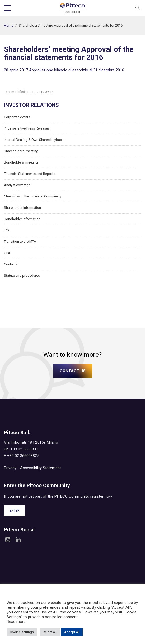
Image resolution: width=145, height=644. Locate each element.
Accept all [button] (72, 632)
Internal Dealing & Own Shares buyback (34, 140)
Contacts (11, 264)
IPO (6, 230)
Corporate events (17, 117)
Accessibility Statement (41, 468)
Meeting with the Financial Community (33, 196)
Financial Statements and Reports (30, 174)
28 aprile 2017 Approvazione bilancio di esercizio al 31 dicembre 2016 (64, 70)
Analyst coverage (17, 185)
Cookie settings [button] (22, 632)
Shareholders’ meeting (21, 151)
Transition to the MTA (20, 242)
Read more (16, 622)
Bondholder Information (22, 219)
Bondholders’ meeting (21, 162)
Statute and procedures (22, 276)
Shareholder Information (22, 208)
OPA (7, 253)
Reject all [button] (50, 632)
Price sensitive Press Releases (27, 128)
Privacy (10, 468)
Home (9, 25)
